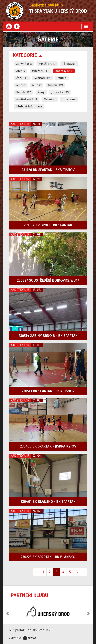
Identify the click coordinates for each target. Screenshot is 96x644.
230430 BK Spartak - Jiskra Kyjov (48, 446)
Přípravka (69, 64)
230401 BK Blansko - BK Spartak (48, 502)
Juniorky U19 (60, 92)
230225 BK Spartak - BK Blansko (48, 557)
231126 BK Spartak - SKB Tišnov (48, 170)
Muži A (62, 78)
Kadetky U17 (64, 71)
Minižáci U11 (43, 78)
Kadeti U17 (24, 92)
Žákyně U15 (24, 64)
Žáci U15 (22, 78)
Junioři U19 (55, 85)
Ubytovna (69, 99)
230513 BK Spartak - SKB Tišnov (48, 391)
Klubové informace (29, 106)
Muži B (21, 85)
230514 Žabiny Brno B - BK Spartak (48, 336)
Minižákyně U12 (27, 99)
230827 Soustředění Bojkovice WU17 (48, 280)
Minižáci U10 (47, 64)
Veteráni (50, 99)
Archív (21, 71)
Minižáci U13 (40, 71)
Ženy (41, 92)
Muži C (37, 85)
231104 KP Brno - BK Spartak (48, 225)
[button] (8, 611)
